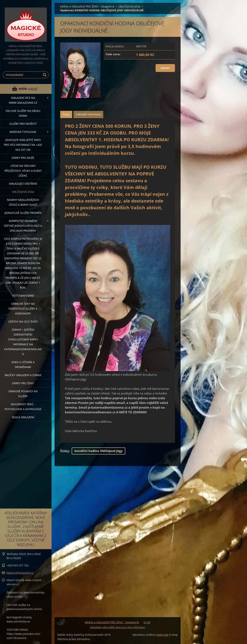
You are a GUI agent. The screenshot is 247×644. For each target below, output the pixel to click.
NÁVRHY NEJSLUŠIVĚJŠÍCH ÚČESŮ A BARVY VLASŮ (23, 202)
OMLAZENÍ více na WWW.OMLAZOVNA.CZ (23, 100)
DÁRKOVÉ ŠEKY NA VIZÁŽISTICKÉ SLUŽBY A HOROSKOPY (23, 309)
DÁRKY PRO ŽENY (23, 383)
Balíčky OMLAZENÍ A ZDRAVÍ (23, 375)
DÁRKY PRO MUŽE (23, 158)
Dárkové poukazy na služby (23, 394)
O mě (147, 622)
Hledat (45, 75)
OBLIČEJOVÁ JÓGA (23, 192)
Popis (66, 114)
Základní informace (88, 114)
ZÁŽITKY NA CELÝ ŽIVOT (23, 322)
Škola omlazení (23, 417)
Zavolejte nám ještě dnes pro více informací (118, 627)
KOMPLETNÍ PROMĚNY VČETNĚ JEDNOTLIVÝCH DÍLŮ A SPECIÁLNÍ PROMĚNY (23, 226)
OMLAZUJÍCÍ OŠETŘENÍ (23, 184)
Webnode (162, 635)
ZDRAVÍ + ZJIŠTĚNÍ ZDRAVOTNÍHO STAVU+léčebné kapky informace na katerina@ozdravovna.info (23, 342)
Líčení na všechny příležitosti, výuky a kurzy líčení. (23, 171)
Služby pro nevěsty (23, 124)
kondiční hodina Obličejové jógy (98, 451)
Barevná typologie (23, 132)
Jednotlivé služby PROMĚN (23, 213)
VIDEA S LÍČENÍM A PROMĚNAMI (23, 365)
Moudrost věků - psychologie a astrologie (23, 407)
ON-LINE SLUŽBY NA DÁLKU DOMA (23, 113)
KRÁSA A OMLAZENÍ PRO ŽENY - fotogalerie (87, 6)
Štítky (65, 451)
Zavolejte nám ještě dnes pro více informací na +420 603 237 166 (23, 145)
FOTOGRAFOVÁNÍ (23, 296)
